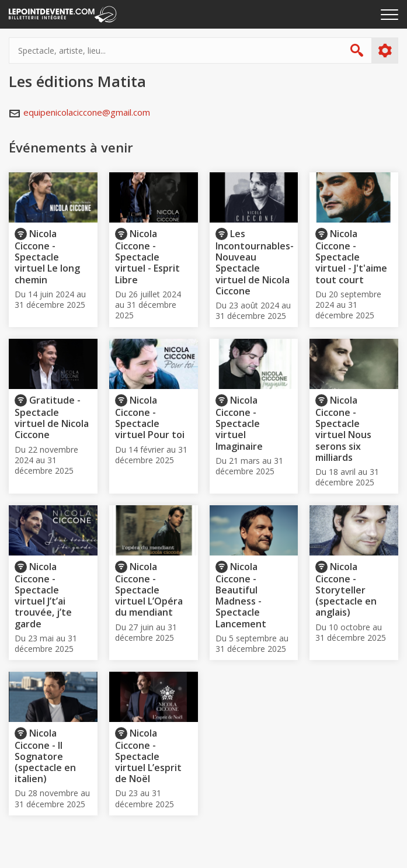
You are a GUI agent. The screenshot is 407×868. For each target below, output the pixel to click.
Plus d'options (385, 51)
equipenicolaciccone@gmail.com (87, 112)
